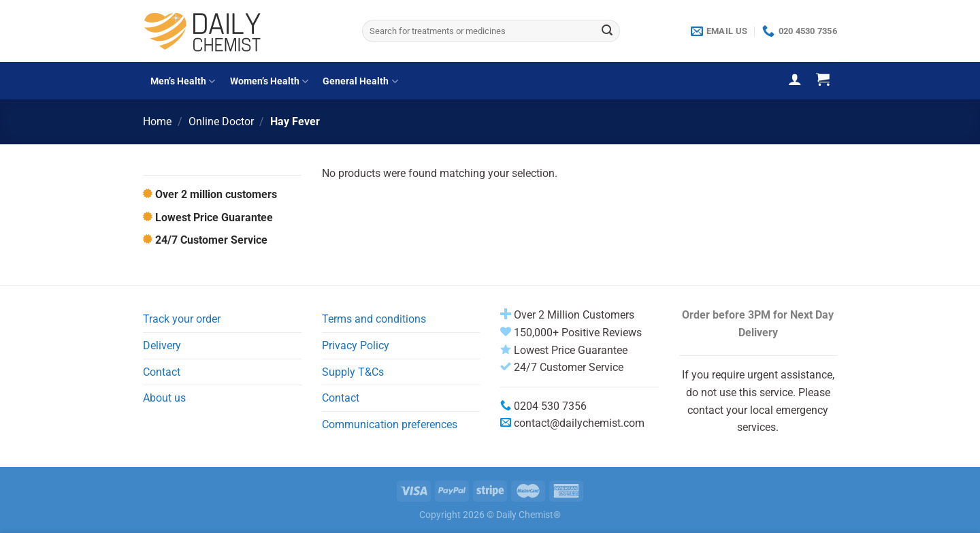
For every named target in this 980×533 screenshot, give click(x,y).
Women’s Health (269, 81)
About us (164, 398)
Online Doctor (221, 122)
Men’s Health (183, 81)
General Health (360, 81)
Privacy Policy (356, 345)
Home (157, 122)
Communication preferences (390, 424)
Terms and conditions (374, 319)
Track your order (182, 319)
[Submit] (607, 31)
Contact (162, 372)
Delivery (162, 345)
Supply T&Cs (353, 372)
